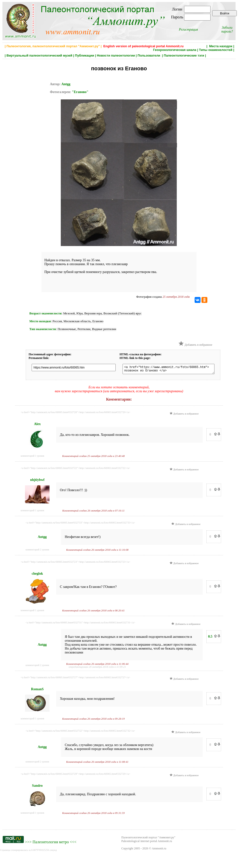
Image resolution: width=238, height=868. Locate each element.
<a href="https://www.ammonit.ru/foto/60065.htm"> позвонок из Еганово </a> (173, 370)
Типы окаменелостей (216, 50)
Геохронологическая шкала (175, 50)
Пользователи (149, 55)
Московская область (77, 321)
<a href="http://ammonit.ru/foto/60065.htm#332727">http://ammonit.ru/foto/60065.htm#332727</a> (75, 679)
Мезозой (69, 313)
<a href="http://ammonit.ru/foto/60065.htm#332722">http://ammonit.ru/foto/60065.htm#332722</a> (75, 469)
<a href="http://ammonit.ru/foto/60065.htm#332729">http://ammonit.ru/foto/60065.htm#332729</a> (75, 775)
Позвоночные (67, 329)
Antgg (66, 84)
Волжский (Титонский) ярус (123, 313)
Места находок (221, 46)
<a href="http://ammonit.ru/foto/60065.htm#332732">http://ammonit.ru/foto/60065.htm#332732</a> (80, 732)
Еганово (98, 321)
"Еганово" (80, 92)
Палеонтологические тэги (184, 55)
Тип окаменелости (43, 329)
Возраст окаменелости (45, 313)
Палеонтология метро (51, 843)
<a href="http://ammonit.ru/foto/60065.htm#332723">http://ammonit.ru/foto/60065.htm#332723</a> (75, 563)
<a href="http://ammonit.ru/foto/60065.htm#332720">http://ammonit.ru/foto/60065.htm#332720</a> (75, 414)
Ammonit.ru (159, 850)
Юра (80, 313)
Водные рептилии (104, 329)
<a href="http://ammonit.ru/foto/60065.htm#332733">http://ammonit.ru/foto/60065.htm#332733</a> (80, 524)
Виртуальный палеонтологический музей (39, 55)
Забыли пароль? (227, 30)
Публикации (85, 55)
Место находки (40, 321)
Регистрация (188, 30)
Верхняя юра (93, 313)
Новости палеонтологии (116, 55)
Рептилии (84, 329)
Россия (57, 321)
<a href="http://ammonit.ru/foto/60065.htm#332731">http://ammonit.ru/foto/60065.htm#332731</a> (80, 624)
